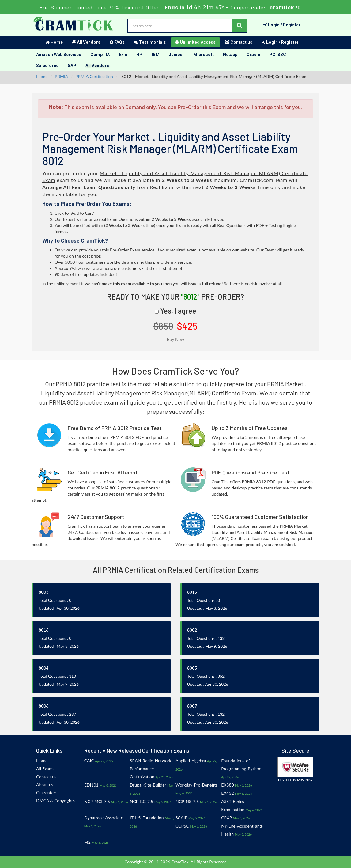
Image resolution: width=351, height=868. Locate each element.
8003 (43, 592)
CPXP (226, 818)
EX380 (228, 785)
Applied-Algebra (191, 761)
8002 (192, 630)
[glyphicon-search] (240, 26)
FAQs (117, 42)
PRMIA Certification (94, 76)
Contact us (239, 42)
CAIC (89, 761)
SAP (72, 66)
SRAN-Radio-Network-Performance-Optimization (151, 769)
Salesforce (47, 66)
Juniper (176, 55)
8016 (43, 630)
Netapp (230, 55)
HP (139, 55)
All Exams (45, 769)
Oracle (253, 55)
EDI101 (91, 785)
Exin (123, 55)
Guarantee (46, 793)
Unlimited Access (195, 42)
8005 (192, 668)
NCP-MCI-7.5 (97, 801)
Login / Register (282, 25)
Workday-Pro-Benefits (196, 785)
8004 (43, 668)
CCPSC (182, 826)
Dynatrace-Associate (104, 818)
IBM (156, 55)
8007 (192, 706)
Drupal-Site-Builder (148, 785)
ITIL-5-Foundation (147, 818)
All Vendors (86, 42)
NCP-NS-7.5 (187, 801)
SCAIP (181, 818)
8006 (43, 706)
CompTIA (100, 55)
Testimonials (150, 42)
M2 (87, 842)
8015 (192, 592)
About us (45, 785)
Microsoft (204, 55)
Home (54, 42)
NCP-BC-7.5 (142, 801)
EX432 (228, 793)
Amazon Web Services (59, 55)
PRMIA (62, 76)
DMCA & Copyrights (55, 800)
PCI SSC (278, 55)
